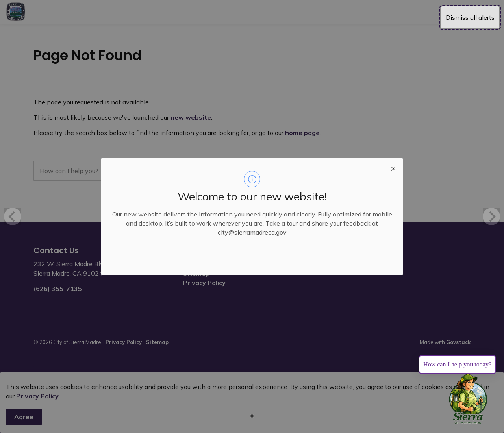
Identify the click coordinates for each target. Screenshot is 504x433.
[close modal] (393, 168)
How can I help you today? (457, 364)
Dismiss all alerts (470, 17)
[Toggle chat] (468, 399)
